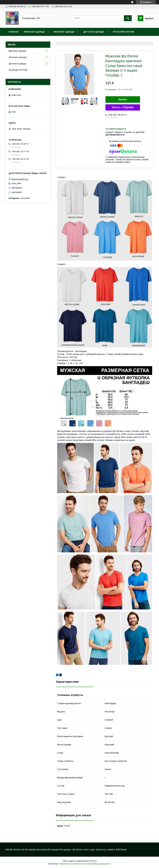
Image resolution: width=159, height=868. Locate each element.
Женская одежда (64, 32)
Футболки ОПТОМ (123, 32)
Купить (123, 99)
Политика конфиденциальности (97, 864)
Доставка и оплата (20, 40)
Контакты (43, 40)
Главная (13, 32)
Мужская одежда (34, 32)
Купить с (123, 107)
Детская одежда (94, 32)
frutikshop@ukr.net (20, 179)
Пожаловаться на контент (70, 864)
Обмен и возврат (65, 40)
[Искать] (128, 18)
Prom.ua (93, 861)
